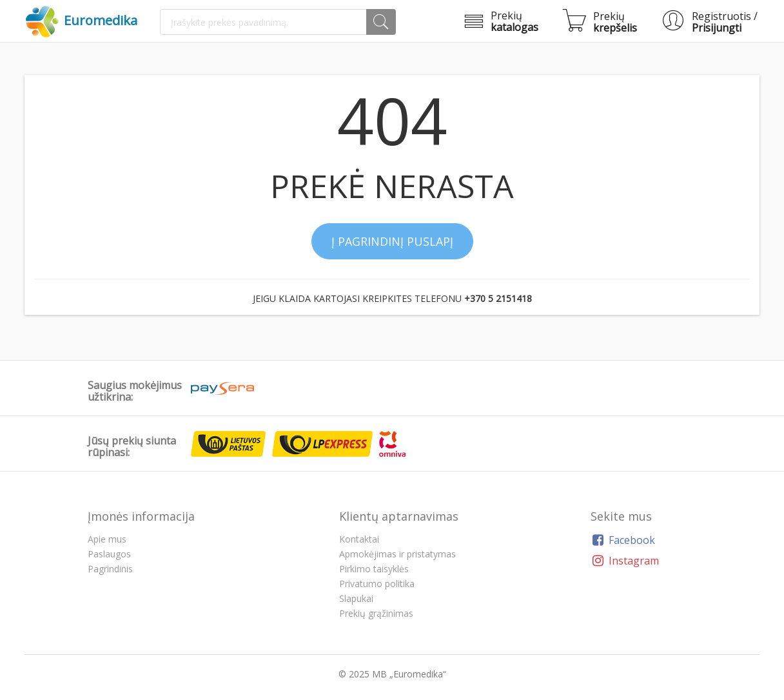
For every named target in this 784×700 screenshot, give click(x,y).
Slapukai (356, 598)
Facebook (623, 540)
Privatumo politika (377, 584)
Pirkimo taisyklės (374, 569)
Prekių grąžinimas (376, 613)
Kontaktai (359, 539)
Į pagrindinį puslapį (392, 241)
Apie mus (107, 539)
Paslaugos (109, 554)
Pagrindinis (110, 569)
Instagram (625, 561)
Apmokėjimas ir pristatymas (397, 554)
